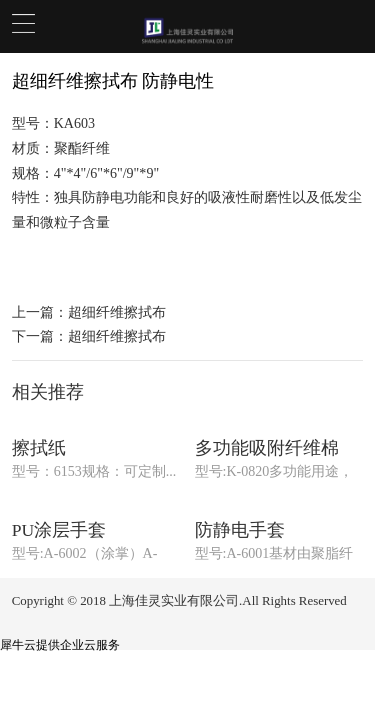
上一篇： (89, 312)
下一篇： (89, 336)
